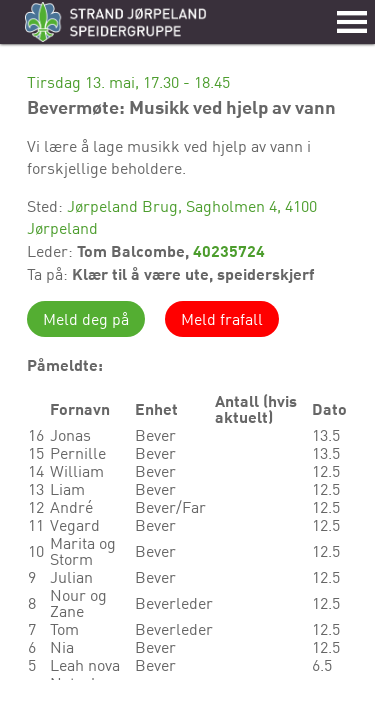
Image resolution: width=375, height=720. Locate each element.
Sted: (47, 206)
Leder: (52, 251)
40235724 (229, 250)
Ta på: (49, 274)
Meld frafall (222, 319)
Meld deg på (86, 319)
